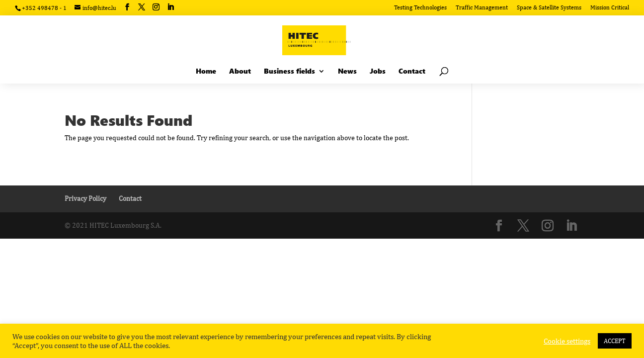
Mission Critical (610, 8)
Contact (130, 198)
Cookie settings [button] (567, 341)
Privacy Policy (85, 198)
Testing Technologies (420, 8)
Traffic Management (482, 8)
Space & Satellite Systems (549, 8)
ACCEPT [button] (615, 341)
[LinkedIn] (170, 7)
